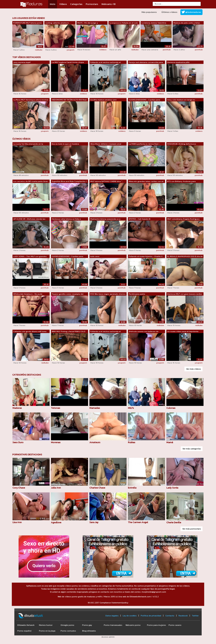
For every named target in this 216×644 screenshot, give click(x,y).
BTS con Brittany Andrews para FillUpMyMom (181, 181)
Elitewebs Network (26, 625)
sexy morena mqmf (22, 62)
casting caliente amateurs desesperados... (57, 23)
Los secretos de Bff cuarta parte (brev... (31, 181)
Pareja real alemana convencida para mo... (146, 62)
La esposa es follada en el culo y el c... (124, 23)
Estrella (132, 488)
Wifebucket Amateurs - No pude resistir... (28, 294)
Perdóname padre (137, 294)
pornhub (167, 50)
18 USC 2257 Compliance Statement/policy (108, 603)
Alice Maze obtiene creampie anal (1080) (106, 144)
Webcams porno (133, 625)
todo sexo (95, 256)
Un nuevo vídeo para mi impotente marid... (183, 332)
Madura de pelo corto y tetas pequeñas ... (187, 23)
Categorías (76, 4)
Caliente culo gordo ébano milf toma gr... (30, 332)
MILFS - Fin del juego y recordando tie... (88, 23)
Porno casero (175, 625)
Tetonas (56, 408)
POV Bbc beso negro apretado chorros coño (108, 294)
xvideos (103, 50)
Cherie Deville (174, 523)
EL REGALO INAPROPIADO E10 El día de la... (185, 256)
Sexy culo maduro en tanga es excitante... (181, 100)
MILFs (131, 408)
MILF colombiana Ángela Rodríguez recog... (183, 219)
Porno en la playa (47, 631)
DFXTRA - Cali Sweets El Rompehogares (140, 219)
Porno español (24, 631)
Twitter (195, 616)
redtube (39, 50)
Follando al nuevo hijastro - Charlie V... (146, 256)
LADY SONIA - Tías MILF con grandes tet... (30, 256)
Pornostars (92, 4)
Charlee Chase (97, 488)
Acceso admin (108, 637)
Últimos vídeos (169, 12)
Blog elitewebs (89, 631)
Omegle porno (67, 625)
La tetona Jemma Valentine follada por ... (154, 23)
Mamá (170, 442)
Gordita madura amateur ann (103, 100)
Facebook (183, 616)
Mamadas (95, 408)
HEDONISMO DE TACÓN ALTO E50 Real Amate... (69, 100)
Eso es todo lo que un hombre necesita (65, 144)
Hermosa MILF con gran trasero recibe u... (185, 294)
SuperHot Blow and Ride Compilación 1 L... (69, 181)
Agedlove (56, 523)
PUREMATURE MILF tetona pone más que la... (27, 23)
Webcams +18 (109, 4)
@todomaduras (193, 12)
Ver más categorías (192, 449)
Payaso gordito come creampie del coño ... (68, 294)
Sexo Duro (18, 442)
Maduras (17, 408)
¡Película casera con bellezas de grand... (144, 332)
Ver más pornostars (192, 529)
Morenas (56, 442)
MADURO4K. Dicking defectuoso (182, 144)
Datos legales (112, 616)
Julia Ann (56, 488)
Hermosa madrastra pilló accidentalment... (178, 62)
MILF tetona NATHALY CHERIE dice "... (107, 181)
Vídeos (63, 4)
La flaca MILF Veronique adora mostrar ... (31, 100)
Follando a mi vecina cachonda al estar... (105, 62)
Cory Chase (19, 488)
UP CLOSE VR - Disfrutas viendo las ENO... (29, 219)
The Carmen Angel (138, 522)
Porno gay (87, 625)
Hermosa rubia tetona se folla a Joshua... (66, 219)
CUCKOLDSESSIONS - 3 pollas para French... (144, 100)
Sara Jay (94, 522)
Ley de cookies (130, 616)
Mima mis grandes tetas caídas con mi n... (146, 181)
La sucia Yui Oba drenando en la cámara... (28, 144)
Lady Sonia (172, 488)
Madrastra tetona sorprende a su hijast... (105, 219)
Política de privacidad (151, 616)
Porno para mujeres (156, 625)
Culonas (171, 408)
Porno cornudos (68, 631)
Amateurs (95, 442)
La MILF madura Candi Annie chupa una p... (68, 62)
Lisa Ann (17, 522)
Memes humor (46, 625)
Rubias (132, 442)
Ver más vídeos (193, 369)
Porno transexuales (113, 625)
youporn (71, 50)
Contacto (170, 616)
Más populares (149, 12)
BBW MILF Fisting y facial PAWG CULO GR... (69, 332)
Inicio (53, 4)
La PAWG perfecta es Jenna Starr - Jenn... (144, 144)
